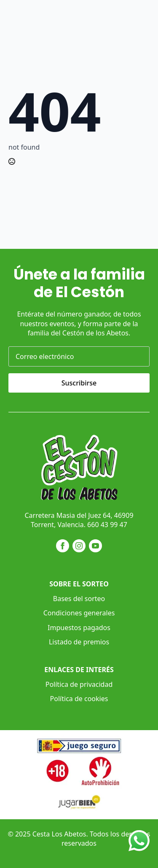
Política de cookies (79, 699)
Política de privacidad (79, 684)
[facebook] (63, 546)
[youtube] (95, 546)
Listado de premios (79, 642)
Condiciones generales (79, 613)
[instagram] (79, 546)
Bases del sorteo (79, 599)
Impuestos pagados (79, 628)
